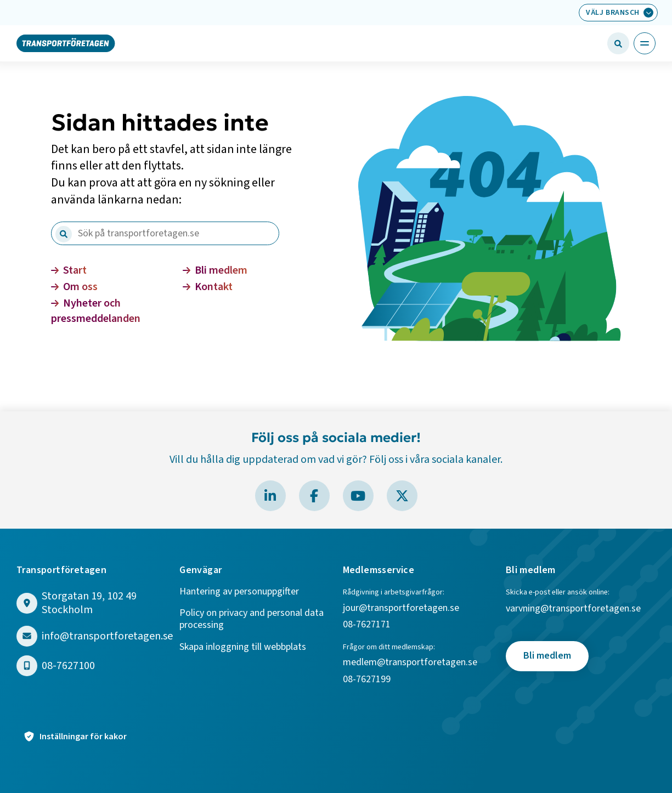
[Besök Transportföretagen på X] (402, 496)
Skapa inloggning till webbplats (243, 647)
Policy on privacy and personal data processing (252, 619)
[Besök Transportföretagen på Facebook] (314, 496)
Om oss (74, 287)
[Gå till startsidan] (66, 43)
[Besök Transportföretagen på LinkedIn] (270, 496)
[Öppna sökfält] (618, 43)
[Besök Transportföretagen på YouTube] (358, 496)
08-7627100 (68, 666)
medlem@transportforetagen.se (410, 663)
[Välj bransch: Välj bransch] (618, 13)
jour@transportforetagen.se (401, 608)
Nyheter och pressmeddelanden (96, 311)
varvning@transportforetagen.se (573, 609)
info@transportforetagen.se (107, 636)
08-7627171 (367, 625)
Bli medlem (215, 270)
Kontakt (208, 287)
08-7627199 (368, 680)
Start (69, 270)
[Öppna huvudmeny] (645, 43)
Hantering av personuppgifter (239, 592)
